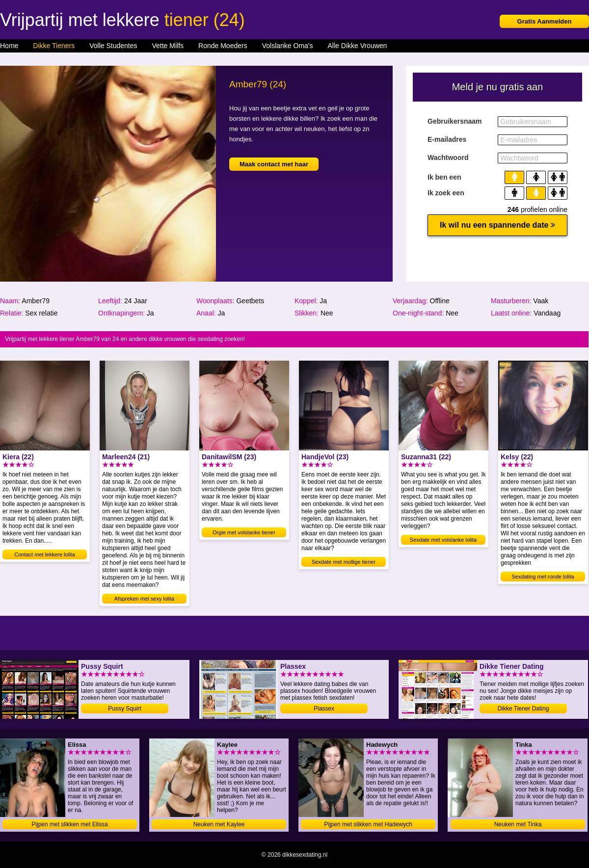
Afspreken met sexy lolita (144, 599)
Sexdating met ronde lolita (543, 577)
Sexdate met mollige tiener (344, 562)
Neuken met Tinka (518, 824)
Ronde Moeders (223, 46)
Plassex (324, 709)
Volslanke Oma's (288, 46)
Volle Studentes (113, 46)
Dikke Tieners (54, 46)
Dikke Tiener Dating (523, 709)
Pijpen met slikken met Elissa (69, 824)
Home (9, 46)
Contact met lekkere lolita (45, 554)
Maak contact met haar (274, 164)
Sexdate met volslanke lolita (443, 540)
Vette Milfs (168, 46)
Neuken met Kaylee (219, 824)
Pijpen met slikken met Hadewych (368, 824)
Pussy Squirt (124, 709)
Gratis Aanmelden (545, 21)
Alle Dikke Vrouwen (358, 46)
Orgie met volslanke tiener (244, 532)
